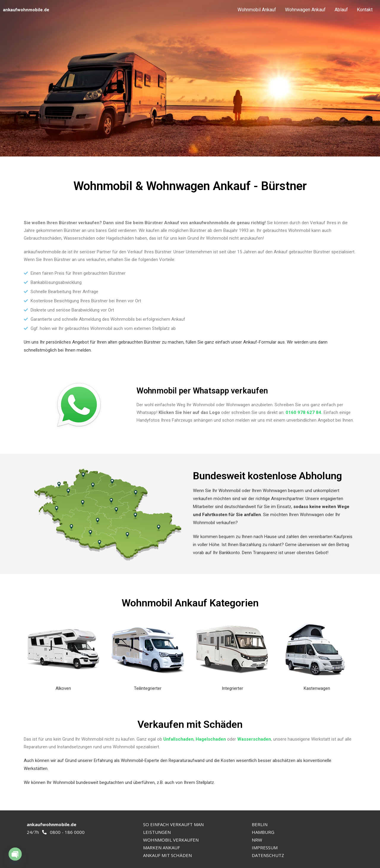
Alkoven (63, 688)
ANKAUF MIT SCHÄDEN (167, 855)
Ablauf (341, 10)
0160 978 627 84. (304, 412)
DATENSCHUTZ (268, 855)
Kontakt (365, 10)
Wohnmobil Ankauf (257, 10)
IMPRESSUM (265, 848)
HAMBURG (263, 832)
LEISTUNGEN (157, 832)
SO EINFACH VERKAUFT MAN (173, 824)
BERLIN (260, 824)
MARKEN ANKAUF (161, 848)
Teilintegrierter (148, 688)
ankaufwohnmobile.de (26, 10)
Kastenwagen (317, 688)
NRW (257, 840)
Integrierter (232, 688)
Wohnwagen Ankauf (305, 10)
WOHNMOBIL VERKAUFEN (171, 840)
